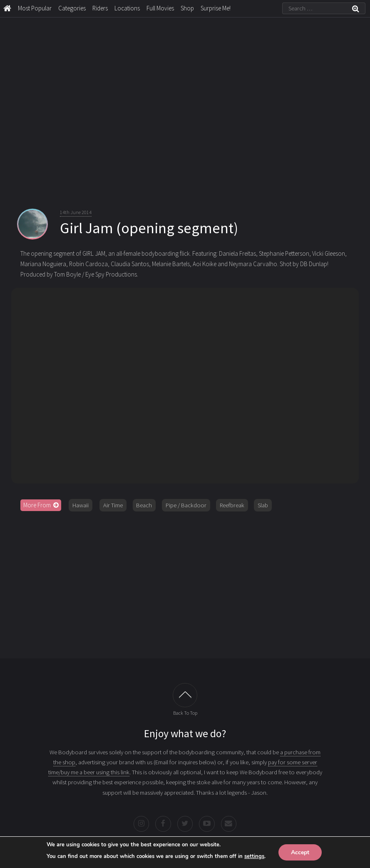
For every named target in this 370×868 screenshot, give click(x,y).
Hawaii (81, 505)
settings (254, 856)
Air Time (113, 505)
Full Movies (160, 8)
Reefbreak (232, 505)
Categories (72, 8)
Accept (300, 852)
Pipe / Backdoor (186, 505)
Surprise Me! (216, 8)
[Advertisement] (185, 582)
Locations (127, 8)
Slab (263, 505)
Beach (144, 505)
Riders (100, 8)
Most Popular (35, 8)
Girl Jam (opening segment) (149, 228)
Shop (187, 8)
